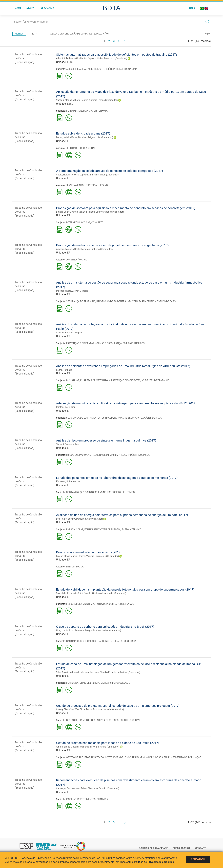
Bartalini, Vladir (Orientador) (104, 175)
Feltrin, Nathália (64, 370)
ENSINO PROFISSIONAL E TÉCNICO (116, 492)
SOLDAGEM (91, 492)
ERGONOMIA (131, 69)
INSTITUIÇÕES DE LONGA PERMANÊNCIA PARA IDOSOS (134, 757)
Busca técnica (181, 848)
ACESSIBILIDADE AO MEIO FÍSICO (83, 69)
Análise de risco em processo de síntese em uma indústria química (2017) (106, 440)
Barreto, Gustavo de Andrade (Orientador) (105, 593)
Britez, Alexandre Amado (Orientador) (100, 788)
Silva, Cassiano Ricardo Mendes (73, 672)
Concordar (198, 859)
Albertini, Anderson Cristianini (71, 58)
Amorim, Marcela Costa (68, 249)
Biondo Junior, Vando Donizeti (72, 212)
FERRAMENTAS (74, 111)
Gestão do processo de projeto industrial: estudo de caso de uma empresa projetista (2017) (118, 706)
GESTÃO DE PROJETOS (78, 720)
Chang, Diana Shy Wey (68, 709)
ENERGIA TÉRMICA (131, 529)
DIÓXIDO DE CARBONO (97, 641)
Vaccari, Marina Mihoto (68, 100)
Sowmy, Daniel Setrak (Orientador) (85, 519)
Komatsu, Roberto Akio (68, 481)
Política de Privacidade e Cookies (154, 862)
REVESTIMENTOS (86, 799)
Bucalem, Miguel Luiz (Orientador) (96, 137)
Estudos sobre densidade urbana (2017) (83, 133)
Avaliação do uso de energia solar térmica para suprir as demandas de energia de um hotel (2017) (122, 515)
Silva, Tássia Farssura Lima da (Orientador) (102, 709)
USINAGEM (107, 418)
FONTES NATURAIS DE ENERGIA (83, 683)
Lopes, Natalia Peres (67, 137)
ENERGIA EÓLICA (75, 567)
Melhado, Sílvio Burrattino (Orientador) (100, 747)
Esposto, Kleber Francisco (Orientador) (107, 58)
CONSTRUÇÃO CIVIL (76, 260)
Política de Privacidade (153, 848)
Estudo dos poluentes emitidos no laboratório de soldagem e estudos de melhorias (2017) (117, 478)
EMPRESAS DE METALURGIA (95, 380)
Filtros (19, 34)
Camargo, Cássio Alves (68, 788)
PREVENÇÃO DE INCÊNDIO (80, 343)
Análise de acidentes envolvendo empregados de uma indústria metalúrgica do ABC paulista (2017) (123, 366)
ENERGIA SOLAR (75, 529)
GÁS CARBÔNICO (75, 641)
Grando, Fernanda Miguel (69, 333)
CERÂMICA (102, 799)
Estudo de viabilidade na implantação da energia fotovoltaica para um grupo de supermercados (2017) (125, 589)
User (192, 8)
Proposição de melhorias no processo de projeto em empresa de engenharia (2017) (112, 245)
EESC (70, 62)
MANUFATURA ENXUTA (95, 111)
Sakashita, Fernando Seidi (69, 593)
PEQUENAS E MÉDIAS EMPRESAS (109, 455)
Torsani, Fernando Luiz (68, 444)
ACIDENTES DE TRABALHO (155, 380)
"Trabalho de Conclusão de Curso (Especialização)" (80, 34)
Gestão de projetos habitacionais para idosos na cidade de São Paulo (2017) (108, 743)
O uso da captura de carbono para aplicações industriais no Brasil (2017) (105, 627)
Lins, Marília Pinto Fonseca (70, 630)
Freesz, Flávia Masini (67, 556)
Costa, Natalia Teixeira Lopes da (73, 175)
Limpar (207, 33)
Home (18, 8)
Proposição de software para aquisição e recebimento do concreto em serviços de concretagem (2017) (126, 208)
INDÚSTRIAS (73, 380)
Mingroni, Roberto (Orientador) (97, 249)
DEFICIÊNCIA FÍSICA (112, 69)
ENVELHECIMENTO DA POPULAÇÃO (183, 757)
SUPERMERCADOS (124, 604)
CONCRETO (97, 222)
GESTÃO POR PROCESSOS (105, 720)
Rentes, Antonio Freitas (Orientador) (99, 100)
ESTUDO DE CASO (166, 301)
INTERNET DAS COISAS (78, 222)
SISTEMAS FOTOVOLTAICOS (99, 604)
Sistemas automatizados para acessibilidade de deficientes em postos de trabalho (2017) (117, 55)
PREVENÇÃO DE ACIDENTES (111, 301)
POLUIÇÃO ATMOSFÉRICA (123, 641)
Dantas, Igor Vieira (66, 407)
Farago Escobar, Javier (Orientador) (103, 630)
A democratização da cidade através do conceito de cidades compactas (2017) (110, 171)
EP (69, 141)
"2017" (36, 34)
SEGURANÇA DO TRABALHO (81, 301)
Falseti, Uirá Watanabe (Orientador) (106, 212)
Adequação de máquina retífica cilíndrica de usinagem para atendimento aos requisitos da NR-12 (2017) (126, 403)
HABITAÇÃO (98, 757)
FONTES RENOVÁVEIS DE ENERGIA (102, 529)
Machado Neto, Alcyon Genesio (72, 291)
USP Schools (47, 8)
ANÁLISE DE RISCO (152, 418)
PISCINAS (71, 799)
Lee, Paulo (61, 519)
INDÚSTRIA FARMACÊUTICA (141, 301)
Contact (200, 848)
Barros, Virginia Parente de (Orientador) (99, 556)
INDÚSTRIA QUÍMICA (139, 455)
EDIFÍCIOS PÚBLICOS (134, 343)
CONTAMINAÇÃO (75, 492)
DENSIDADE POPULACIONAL (81, 148)
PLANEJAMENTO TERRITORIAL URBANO (87, 185)
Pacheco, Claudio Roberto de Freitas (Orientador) (115, 672)
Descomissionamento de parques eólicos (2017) (89, 552)
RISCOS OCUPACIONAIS (79, 455)
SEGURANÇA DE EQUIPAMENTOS (83, 418)
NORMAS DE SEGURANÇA (108, 343)
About (30, 8)
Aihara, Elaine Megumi (68, 747)
